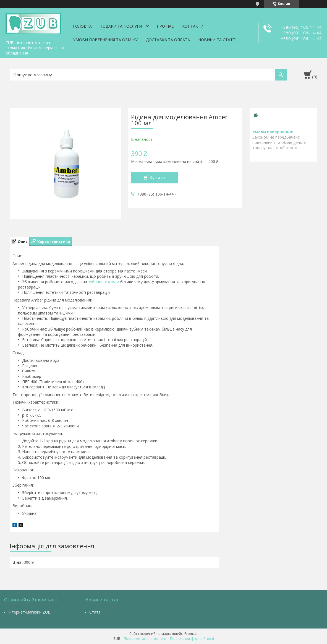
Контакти (193, 26)
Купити (157, 178)
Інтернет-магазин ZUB (29, 612)
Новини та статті (217, 40)
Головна (82, 26)
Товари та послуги (121, 26)
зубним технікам (104, 282)
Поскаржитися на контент (145, 639)
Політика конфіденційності (192, 639)
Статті (95, 612)
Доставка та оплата (168, 40)
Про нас (165, 26)
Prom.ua (191, 634)
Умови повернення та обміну (105, 40)
